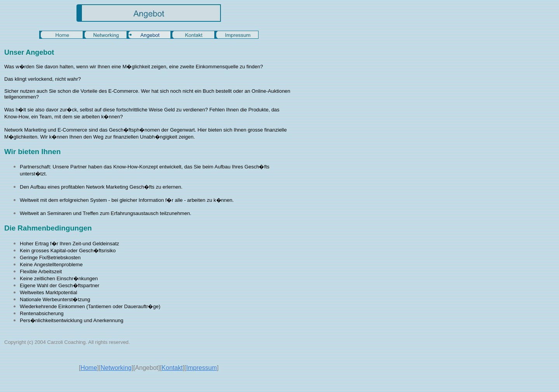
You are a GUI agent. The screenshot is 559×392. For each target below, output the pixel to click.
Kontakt (172, 368)
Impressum (202, 368)
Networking (116, 368)
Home (89, 368)
